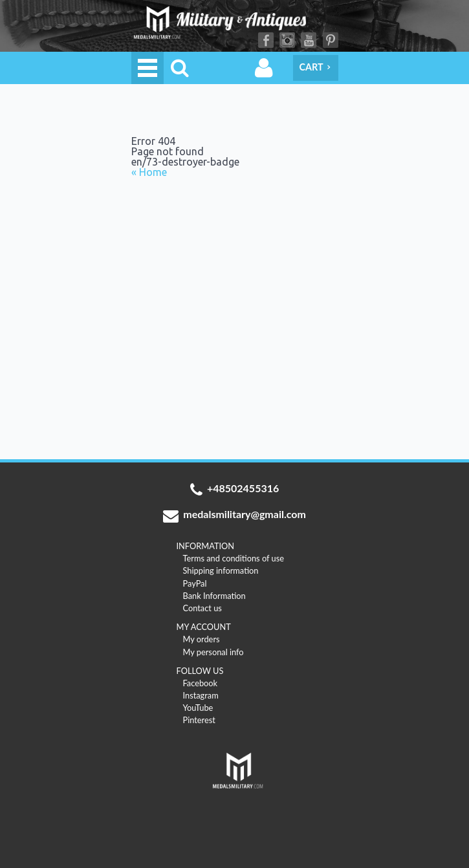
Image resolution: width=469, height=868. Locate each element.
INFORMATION (206, 546)
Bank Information (214, 596)
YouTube (309, 40)
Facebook (266, 40)
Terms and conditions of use (234, 558)
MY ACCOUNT (204, 627)
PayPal (195, 583)
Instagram (287, 40)
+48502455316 (235, 490)
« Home (149, 172)
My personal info (213, 652)
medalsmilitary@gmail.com (234, 515)
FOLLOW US (200, 671)
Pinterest (331, 40)
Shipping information (221, 570)
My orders (202, 639)
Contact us (202, 608)
